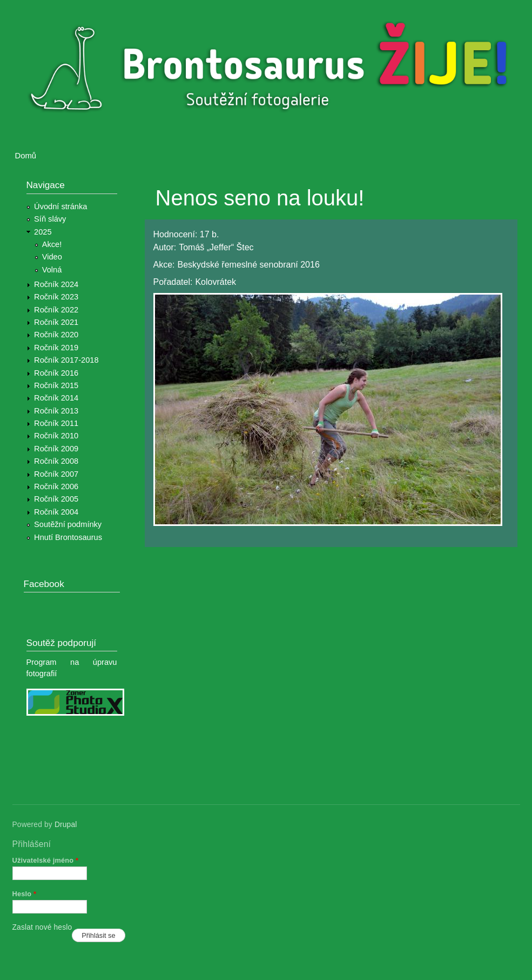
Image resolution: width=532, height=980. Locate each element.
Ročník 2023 (56, 297)
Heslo (25, 894)
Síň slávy (50, 219)
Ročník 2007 (56, 474)
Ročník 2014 (56, 398)
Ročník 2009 (56, 449)
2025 (43, 232)
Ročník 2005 (56, 499)
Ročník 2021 (56, 322)
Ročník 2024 (56, 284)
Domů (26, 156)
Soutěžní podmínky (68, 524)
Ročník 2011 (56, 423)
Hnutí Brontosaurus (68, 537)
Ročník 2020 (56, 335)
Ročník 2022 (56, 310)
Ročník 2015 (56, 385)
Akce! (52, 244)
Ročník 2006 (56, 486)
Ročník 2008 (56, 461)
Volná (52, 270)
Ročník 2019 (56, 348)
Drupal (66, 825)
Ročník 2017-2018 (66, 360)
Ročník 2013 (56, 411)
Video (52, 257)
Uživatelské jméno (46, 860)
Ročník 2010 (56, 436)
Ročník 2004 (56, 512)
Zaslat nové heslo (42, 927)
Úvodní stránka (60, 206)
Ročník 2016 (56, 373)
